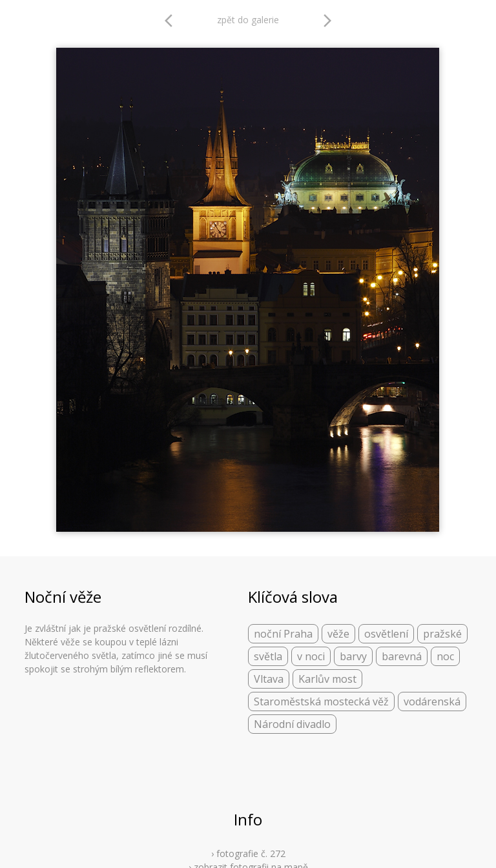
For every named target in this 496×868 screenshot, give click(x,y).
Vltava (269, 679)
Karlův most (327, 679)
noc (445, 656)
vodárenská (432, 701)
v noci (311, 656)
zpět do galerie (248, 20)
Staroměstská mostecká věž (321, 701)
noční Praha (283, 634)
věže (338, 634)
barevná (402, 656)
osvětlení (386, 634)
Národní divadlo (292, 724)
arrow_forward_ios (327, 21)
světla (268, 656)
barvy (353, 656)
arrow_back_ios (172, 21)
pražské (442, 634)
